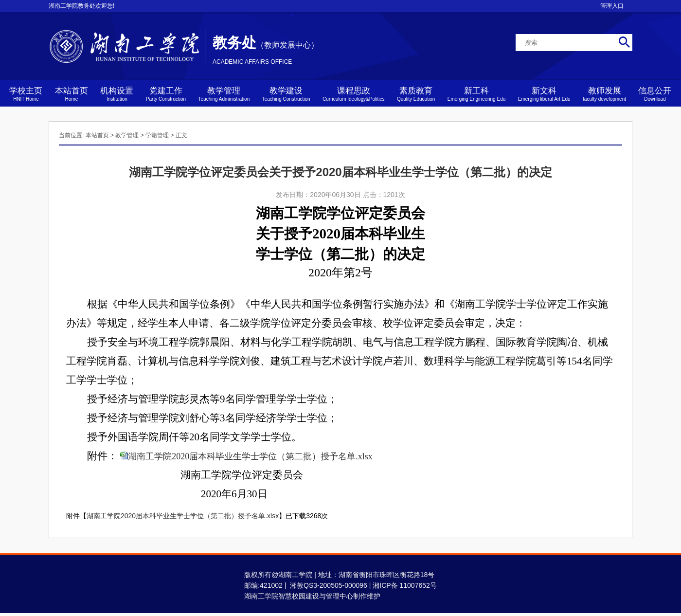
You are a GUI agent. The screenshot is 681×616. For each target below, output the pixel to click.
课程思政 (353, 94)
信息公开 (655, 94)
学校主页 (26, 94)
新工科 (477, 94)
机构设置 (117, 94)
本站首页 (72, 94)
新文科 (544, 94)
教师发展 (604, 94)
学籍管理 (157, 135)
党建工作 (166, 94)
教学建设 (286, 94)
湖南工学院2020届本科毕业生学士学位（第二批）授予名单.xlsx (250, 456)
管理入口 (612, 6)
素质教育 (416, 94)
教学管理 (224, 94)
